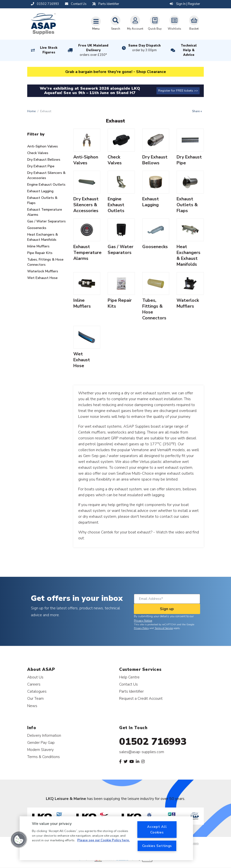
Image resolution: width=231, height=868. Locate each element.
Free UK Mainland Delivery (93, 50)
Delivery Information (44, 735)
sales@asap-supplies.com (142, 752)
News (32, 706)
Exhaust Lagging (40, 191)
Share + (197, 111)
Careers (34, 684)
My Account (135, 23)
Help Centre (129, 677)
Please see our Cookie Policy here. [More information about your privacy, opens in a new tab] (103, 840)
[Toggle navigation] (96, 23)
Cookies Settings (157, 846)
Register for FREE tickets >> (178, 91)
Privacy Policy (141, 628)
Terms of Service (164, 628)
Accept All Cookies (157, 829)
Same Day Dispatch (144, 48)
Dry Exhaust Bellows (44, 160)
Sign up (167, 609)
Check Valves (38, 153)
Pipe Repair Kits (40, 253)
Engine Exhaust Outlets (46, 185)
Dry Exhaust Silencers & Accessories (46, 175)
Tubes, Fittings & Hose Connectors (45, 262)
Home (31, 111)
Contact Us (128, 684)
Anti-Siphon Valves (43, 146)
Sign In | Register (185, 4)
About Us (35, 677)
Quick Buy (155, 23)
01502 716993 (153, 742)
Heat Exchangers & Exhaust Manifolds (43, 237)
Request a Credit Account (141, 698)
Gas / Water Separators (46, 221)
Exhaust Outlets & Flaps (42, 200)
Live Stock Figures (49, 50)
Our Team (35, 698)
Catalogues (37, 691)
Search (115, 23)
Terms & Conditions (44, 757)
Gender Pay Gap (41, 742)
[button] (19, 840)
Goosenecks (37, 228)
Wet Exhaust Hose (42, 278)
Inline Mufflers (38, 246)
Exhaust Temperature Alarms (45, 212)
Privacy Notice (143, 621)
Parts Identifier (131, 691)
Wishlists (174, 23)
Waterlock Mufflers (43, 271)
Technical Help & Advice (189, 50)
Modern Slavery (40, 750)
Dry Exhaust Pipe (41, 166)
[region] (106, 838)
